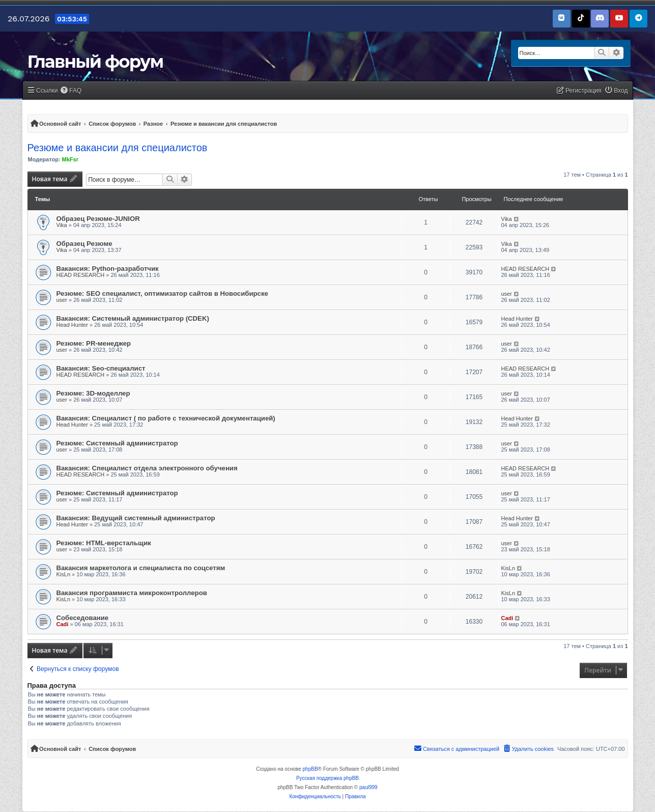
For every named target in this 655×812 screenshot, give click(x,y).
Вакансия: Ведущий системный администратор (136, 518)
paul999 (368, 787)
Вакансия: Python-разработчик (108, 269)
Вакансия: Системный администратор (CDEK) (133, 318)
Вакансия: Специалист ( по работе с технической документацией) (166, 418)
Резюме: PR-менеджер (94, 343)
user (62, 300)
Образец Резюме (84, 244)
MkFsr (70, 159)
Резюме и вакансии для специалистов (118, 148)
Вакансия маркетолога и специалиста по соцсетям (141, 568)
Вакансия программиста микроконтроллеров (132, 593)
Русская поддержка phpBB (328, 778)
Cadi (63, 624)
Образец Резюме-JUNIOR (98, 219)
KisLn (64, 574)
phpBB (310, 769)
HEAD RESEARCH (81, 275)
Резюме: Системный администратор (117, 443)
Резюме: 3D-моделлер (93, 393)
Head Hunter (72, 325)
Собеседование (83, 618)
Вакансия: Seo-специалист (101, 368)
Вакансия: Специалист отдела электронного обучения (147, 468)
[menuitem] (71, 91)
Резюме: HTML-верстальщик (104, 543)
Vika (62, 225)
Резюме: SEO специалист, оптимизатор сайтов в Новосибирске (162, 293)
